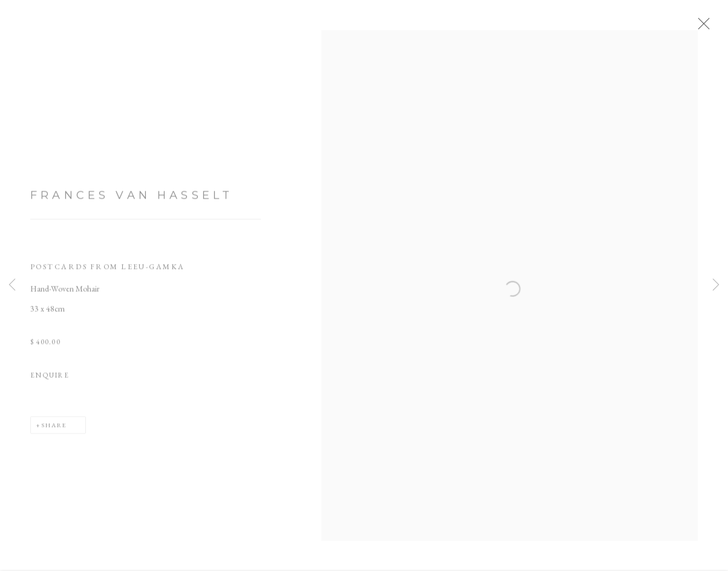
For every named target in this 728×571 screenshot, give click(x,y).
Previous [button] (12, 285)
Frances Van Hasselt (132, 201)
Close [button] (711, 27)
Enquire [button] (50, 381)
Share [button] (54, 430)
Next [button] (716, 285)
